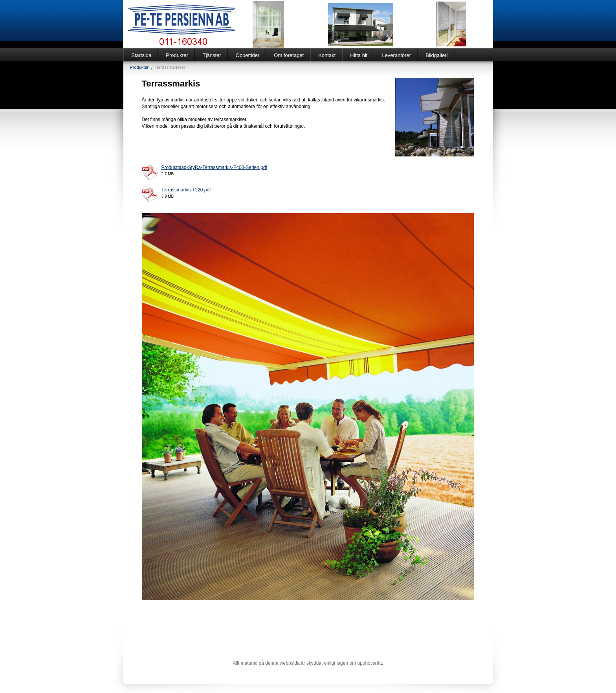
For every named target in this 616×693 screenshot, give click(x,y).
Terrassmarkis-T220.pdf (186, 190)
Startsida (141, 55)
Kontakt (327, 55)
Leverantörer (396, 55)
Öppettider (248, 55)
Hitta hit (359, 55)
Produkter (177, 55)
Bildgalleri (436, 55)
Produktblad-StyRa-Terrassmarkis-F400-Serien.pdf (214, 167)
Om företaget (289, 55)
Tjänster (212, 55)
